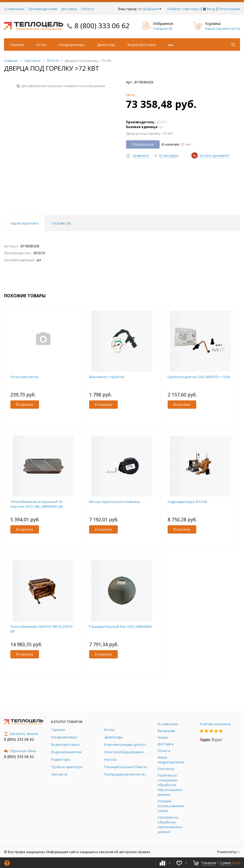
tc (239, 852)
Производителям (43, 9)
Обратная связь (20, 751)
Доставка (69, 9)
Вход (211, 9)
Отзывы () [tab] (61, 223)
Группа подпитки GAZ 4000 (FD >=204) (199, 377)
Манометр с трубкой (107, 377)
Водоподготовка (142, 45)
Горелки (17, 45)
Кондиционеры (72, 45)
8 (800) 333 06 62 (102, 26)
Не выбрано (149, 9)
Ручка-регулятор (25, 377)
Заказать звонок (21, 734)
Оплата (87, 9)
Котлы (41, 45)
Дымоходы (106, 45)
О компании (14, 9)
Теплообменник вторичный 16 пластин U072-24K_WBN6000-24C (37, 504)
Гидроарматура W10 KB (187, 502)
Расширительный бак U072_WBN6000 (120, 626)
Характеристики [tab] (24, 223)
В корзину (25, 404)
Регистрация (229, 9)
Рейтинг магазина (215, 724)
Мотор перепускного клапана (114, 502)
